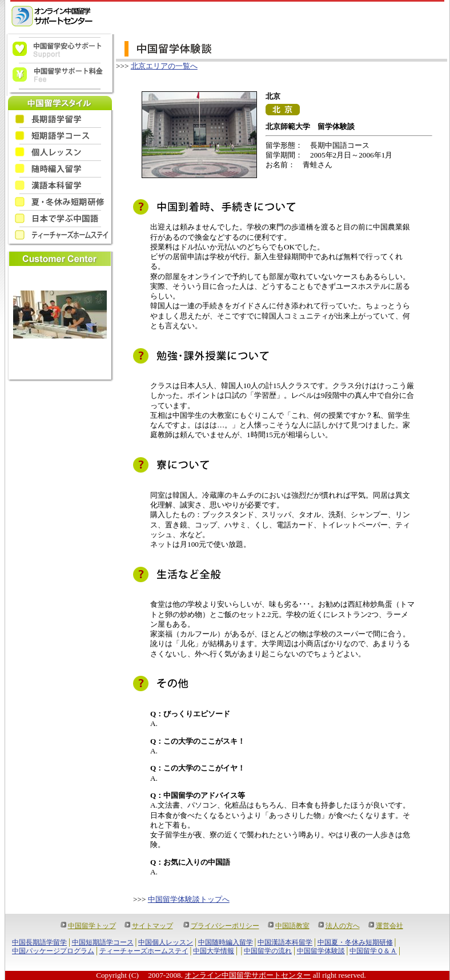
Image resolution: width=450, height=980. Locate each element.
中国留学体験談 (321, 951)
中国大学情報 (214, 951)
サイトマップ (152, 926)
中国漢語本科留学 (285, 942)
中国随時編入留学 (226, 942)
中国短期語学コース (103, 942)
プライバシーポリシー (225, 926)
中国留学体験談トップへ (189, 899)
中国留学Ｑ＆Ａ (373, 951)
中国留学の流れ (268, 951)
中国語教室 (292, 926)
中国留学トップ (92, 926)
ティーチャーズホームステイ (144, 951)
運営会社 (389, 926)
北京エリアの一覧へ (164, 66)
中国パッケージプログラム (53, 951)
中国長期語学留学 (39, 942)
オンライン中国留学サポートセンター (248, 975)
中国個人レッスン (166, 942)
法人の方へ (343, 926)
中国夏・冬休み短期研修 (355, 942)
